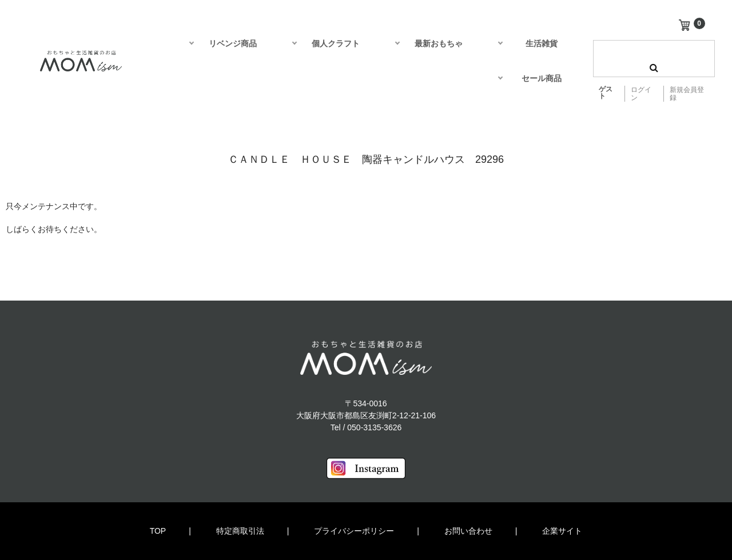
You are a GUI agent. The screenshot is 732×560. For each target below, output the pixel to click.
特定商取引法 (240, 531)
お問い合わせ (468, 531)
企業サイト (562, 531)
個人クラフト (336, 43)
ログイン (641, 94)
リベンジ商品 (233, 43)
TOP (158, 531)
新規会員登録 (687, 94)
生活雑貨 (542, 43)
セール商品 (542, 78)
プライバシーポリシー (354, 531)
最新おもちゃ (439, 43)
